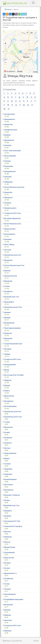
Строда (6, 584)
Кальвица (7, 312)
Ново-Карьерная (9, 594)
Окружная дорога (9, 208)
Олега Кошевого (9, 234)
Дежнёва (7, 318)
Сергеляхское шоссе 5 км (12, 255)
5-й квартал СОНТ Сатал (12, 359)
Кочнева (6, 432)
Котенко (6, 568)
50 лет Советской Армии (12, 151)
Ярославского (8, 401)
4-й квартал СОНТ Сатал (12, 626)
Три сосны (7, 250)
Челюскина (7, 177)
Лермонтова (8, 124)
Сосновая (7, 464)
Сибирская (7, 380)
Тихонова (7, 589)
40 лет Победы (9, 245)
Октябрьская (8, 579)
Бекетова (7, 532)
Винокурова (7, 281)
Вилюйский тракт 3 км (11, 505)
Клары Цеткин (8, 558)
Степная (6, 286)
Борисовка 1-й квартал (11, 495)
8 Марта (6, 391)
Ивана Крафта (8, 302)
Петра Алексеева (9, 156)
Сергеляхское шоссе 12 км (12, 417)
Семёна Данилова (9, 453)
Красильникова (9, 323)
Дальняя (6, 385)
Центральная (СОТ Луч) (11, 521)
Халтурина (7, 349)
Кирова (6, 370)
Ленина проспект (9, 229)
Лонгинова (7, 145)
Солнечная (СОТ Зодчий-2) (12, 526)
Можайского (8, 292)
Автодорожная (9, 114)
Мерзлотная (8, 427)
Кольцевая (7, 239)
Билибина (7, 135)
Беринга (6, 459)
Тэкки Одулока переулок (12, 328)
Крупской (7, 271)
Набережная (8, 182)
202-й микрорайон (10, 406)
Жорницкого (8, 260)
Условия (35, 72)
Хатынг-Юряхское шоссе (12, 224)
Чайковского (8, 198)
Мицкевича (7, 511)
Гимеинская (7, 537)
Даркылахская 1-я (10, 573)
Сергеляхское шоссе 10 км (12, 307)
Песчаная (7, 563)
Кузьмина (7, 610)
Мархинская (7, 338)
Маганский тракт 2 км (11, 297)
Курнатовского (8, 396)
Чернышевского (9, 119)
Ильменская (7, 192)
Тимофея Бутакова (10, 130)
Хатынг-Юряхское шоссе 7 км (13, 265)
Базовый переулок (10, 479)
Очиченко (7, 161)
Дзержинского (8, 140)
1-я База (6, 422)
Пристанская (8, 485)
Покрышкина (8, 166)
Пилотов (6, 542)
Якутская (7, 448)
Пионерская (7, 438)
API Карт (20, 71)
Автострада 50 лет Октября (13, 375)
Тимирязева (7, 469)
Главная (9, 9)
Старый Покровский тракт (13, 344)
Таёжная (6, 354)
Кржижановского (9, 171)
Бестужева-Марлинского (12, 218)
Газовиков (7, 516)
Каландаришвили (9, 365)
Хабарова (7, 615)
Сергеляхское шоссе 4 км (12, 412)
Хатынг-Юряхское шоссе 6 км (13, 187)
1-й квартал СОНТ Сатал (12, 213)
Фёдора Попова (9, 547)
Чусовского (7, 443)
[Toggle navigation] (33, 3)
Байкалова (7, 631)
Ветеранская (8, 605)
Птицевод (7, 203)
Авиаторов (7, 620)
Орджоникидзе (9, 552)
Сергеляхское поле (10, 276)
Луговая (6, 500)
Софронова (7, 474)
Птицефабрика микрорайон (13, 599)
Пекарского (7, 333)
